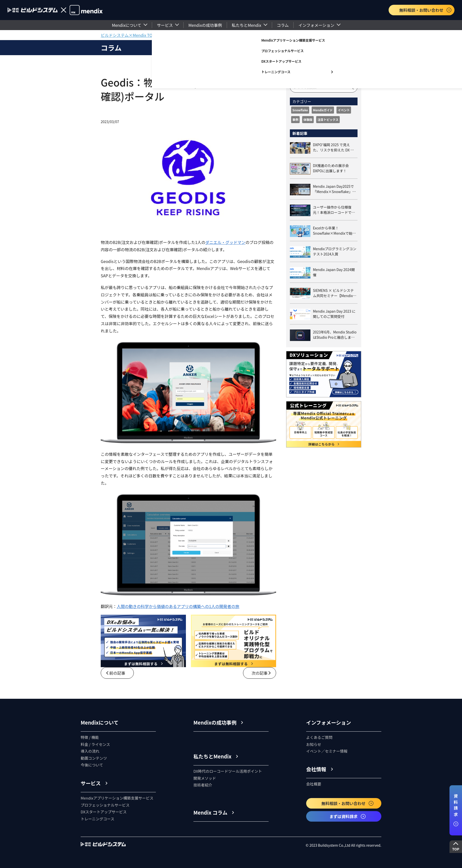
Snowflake (300, 110)
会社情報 (316, 769)
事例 (295, 119)
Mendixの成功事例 (205, 25)
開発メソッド (205, 778)
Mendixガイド (323, 110)
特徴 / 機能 (90, 737)
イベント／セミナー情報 (327, 751)
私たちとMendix (247, 25)
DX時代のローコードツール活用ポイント (228, 771)
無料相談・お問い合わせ (425, 10)
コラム (283, 25)
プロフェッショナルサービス (282, 51)
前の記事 (117, 673)
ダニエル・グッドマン (225, 242)
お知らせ (314, 744)
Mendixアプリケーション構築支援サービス (293, 40)
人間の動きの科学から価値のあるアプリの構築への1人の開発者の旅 (178, 606)
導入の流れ (90, 751)
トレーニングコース (276, 72)
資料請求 (456, 810)
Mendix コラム (210, 812)
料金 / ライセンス (95, 744)
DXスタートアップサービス (281, 61)
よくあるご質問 (319, 737)
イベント (344, 110)
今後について (92, 765)
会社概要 (314, 784)
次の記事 (260, 673)
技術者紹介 (203, 785)
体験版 (308, 119)
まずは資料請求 (348, 816)
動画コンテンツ (94, 758)
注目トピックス (328, 119)
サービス (165, 25)
